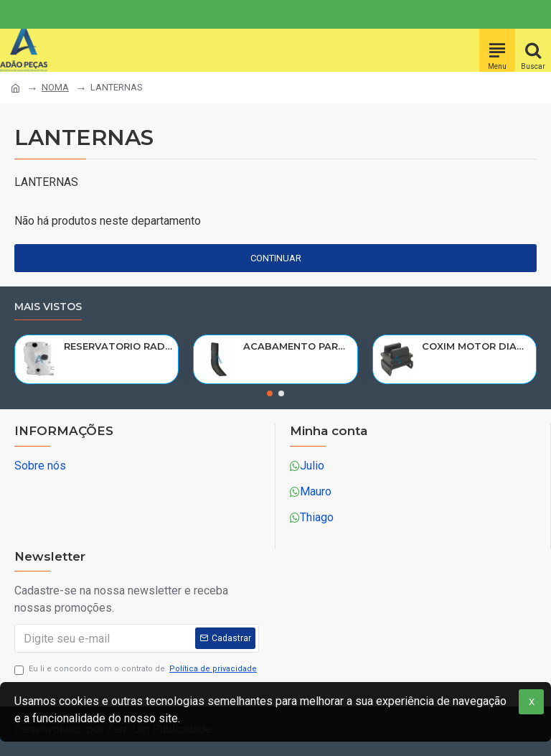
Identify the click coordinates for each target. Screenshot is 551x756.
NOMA (55, 87)
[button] (270, 393)
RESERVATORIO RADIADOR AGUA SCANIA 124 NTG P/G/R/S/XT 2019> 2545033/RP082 (118, 346)
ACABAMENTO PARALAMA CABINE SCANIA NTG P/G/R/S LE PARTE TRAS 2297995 (298, 346)
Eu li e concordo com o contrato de (137, 669)
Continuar (276, 258)
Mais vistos (48, 307)
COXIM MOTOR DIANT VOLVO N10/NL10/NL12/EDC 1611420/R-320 (476, 346)
